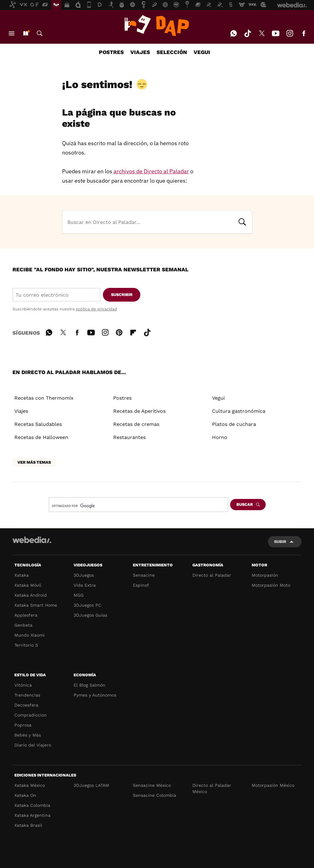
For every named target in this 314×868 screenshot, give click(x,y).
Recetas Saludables (38, 424)
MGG (79, 595)
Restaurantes (129, 437)
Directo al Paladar (212, 575)
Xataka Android (31, 595)
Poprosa (23, 725)
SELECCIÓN (172, 52)
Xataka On (25, 795)
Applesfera (26, 615)
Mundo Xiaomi (29, 635)
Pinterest (119, 332)
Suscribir (122, 295)
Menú (12, 33)
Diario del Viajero (33, 745)
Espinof (141, 585)
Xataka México (30, 785)
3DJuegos (84, 575)
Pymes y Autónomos (95, 695)
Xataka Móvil (28, 585)
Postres (122, 398)
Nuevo (26, 33)
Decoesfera (26, 705)
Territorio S (26, 645)
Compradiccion (31, 715)
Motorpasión (265, 575)
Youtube (276, 33)
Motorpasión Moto (271, 585)
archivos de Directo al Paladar (151, 171)
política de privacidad (96, 309)
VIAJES (140, 52)
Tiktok (248, 33)
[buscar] (129, 506)
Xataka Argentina (32, 815)
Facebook (304, 33)
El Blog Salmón (89, 685)
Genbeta (23, 625)
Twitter (262, 33)
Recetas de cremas (136, 424)
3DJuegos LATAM (91, 785)
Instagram (290, 33)
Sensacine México (152, 785)
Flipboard (133, 332)
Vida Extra (85, 585)
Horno (220, 437)
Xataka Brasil (28, 825)
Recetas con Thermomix (44, 398)
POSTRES (111, 52)
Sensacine (144, 575)
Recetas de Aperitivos (139, 411)
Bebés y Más (28, 735)
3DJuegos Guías (90, 615)
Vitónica (23, 685)
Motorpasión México (273, 785)
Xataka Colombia (32, 805)
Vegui (218, 398)
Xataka (22, 575)
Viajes (21, 411)
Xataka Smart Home (36, 605)
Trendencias (27, 695)
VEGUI (202, 52)
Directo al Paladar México (212, 788)
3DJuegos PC (87, 605)
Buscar (40, 33)
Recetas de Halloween (41, 437)
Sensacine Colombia (155, 795)
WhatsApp (234, 33)
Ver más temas (34, 462)
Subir (280, 542)
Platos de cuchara (234, 424)
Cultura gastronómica (239, 411)
